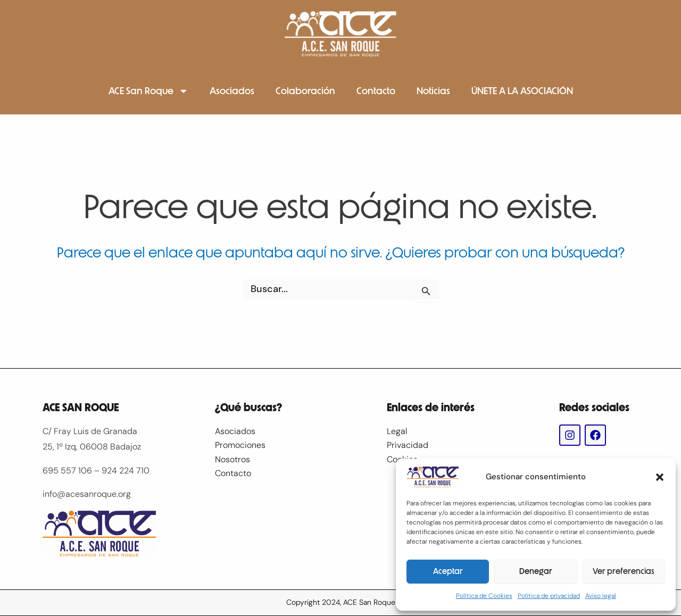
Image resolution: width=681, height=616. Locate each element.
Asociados (232, 91)
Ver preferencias (624, 571)
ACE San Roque (148, 91)
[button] (660, 477)
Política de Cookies (484, 596)
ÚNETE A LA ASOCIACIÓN (522, 91)
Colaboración (305, 91)
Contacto (376, 91)
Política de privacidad (549, 596)
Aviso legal (601, 596)
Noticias (433, 91)
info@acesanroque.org (87, 494)
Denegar (536, 571)
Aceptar (448, 571)
